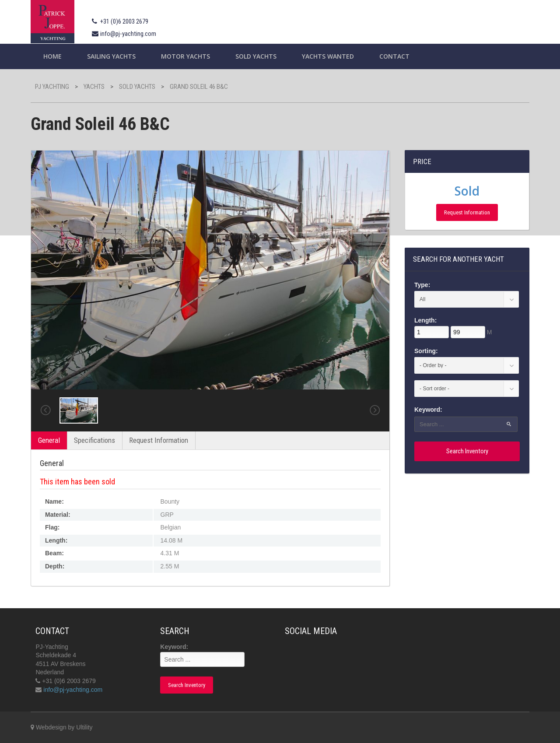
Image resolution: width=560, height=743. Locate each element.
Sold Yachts (256, 56)
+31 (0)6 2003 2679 (124, 21)
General (49, 440)
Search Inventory (467, 451)
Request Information (159, 440)
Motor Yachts (185, 56)
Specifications (94, 440)
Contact (394, 56)
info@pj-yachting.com (128, 34)
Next (375, 410)
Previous (45, 410)
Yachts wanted (328, 56)
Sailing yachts (111, 56)
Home (52, 56)
